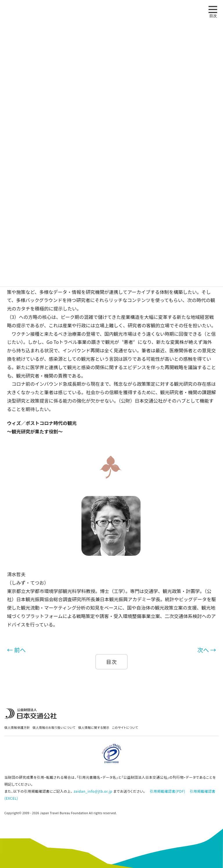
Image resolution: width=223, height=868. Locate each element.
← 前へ (16, 650)
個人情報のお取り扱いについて (54, 727)
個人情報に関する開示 (94, 727)
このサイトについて (125, 727)
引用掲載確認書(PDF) (168, 791)
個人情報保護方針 (17, 727)
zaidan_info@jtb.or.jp (93, 791)
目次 (112, 662)
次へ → (207, 650)
